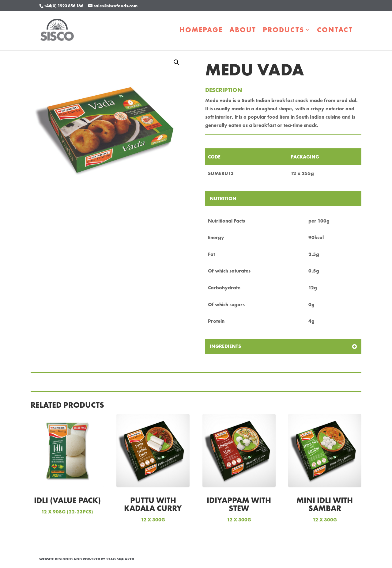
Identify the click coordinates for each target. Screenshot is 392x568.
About (243, 31)
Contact (335, 31)
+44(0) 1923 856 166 (64, 6)
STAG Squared (120, 559)
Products (283, 31)
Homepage (201, 31)
